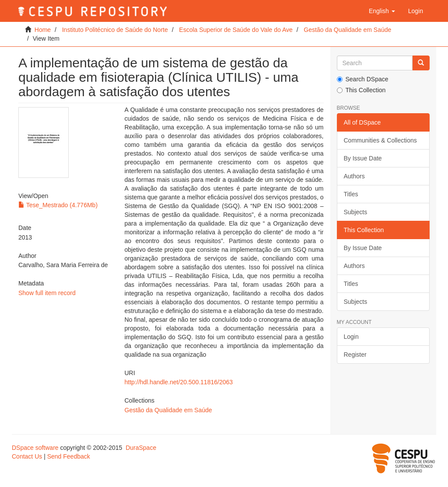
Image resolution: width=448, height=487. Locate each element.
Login (351, 337)
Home (43, 30)
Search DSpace (363, 79)
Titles (351, 194)
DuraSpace (141, 448)
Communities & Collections (380, 140)
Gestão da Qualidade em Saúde (347, 30)
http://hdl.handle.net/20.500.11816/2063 (179, 382)
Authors (354, 176)
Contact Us (27, 456)
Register (355, 355)
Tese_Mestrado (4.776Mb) (58, 205)
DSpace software (35, 448)
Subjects (356, 212)
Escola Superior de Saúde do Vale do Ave (236, 30)
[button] (382, 11)
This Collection (361, 90)
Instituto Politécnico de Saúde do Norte (115, 30)
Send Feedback (69, 456)
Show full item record (47, 293)
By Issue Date (363, 158)
